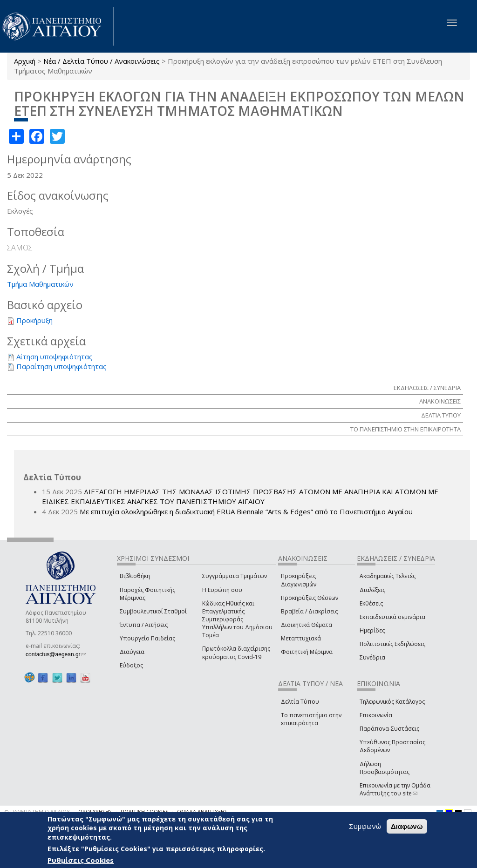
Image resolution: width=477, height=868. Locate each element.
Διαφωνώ (407, 827)
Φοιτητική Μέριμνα (307, 652)
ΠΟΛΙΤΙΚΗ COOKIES (144, 811)
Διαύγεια (132, 652)
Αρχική (25, 61)
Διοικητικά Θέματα (307, 625)
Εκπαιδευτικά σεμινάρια (392, 617)
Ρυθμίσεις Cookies (81, 861)
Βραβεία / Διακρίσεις (309, 611)
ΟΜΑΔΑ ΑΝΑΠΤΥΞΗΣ (202, 811)
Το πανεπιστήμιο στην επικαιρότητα (311, 719)
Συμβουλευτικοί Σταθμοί (153, 611)
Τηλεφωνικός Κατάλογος (392, 702)
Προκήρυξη (34, 320)
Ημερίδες (372, 630)
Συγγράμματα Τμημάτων (235, 576)
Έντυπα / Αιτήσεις (144, 625)
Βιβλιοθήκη (135, 576)
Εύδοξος (131, 665)
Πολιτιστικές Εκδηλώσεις (392, 644)
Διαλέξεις (372, 590)
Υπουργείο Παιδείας (147, 638)
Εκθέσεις (371, 603)
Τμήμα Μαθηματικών (40, 284)
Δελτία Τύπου (300, 702)
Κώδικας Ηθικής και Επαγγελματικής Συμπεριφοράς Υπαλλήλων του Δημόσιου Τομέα (237, 619)
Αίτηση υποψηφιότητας (55, 357)
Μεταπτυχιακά (301, 638)
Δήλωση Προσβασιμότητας (385, 768)
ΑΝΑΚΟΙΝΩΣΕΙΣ (440, 401)
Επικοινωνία (376, 715)
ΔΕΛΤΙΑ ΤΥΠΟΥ (441, 415)
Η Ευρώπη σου (222, 590)
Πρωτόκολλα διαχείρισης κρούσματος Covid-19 (236, 653)
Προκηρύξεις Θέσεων (310, 598)
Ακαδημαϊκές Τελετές (388, 576)
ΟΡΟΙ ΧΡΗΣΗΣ (95, 811)
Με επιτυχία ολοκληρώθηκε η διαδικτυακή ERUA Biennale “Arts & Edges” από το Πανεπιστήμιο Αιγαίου (246, 511)
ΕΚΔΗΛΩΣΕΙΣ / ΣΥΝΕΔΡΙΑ (427, 388)
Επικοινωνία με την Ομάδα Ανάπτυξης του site (395, 789)
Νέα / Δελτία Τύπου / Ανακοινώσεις (102, 61)
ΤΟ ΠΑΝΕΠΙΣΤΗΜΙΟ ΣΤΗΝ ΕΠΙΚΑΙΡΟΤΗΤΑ (405, 429)
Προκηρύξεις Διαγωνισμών (299, 580)
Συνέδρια (372, 657)
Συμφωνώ (365, 827)
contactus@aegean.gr (56, 654)
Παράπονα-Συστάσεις (389, 729)
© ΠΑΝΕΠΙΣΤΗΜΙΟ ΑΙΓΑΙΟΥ (37, 811)
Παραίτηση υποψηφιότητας (61, 366)
